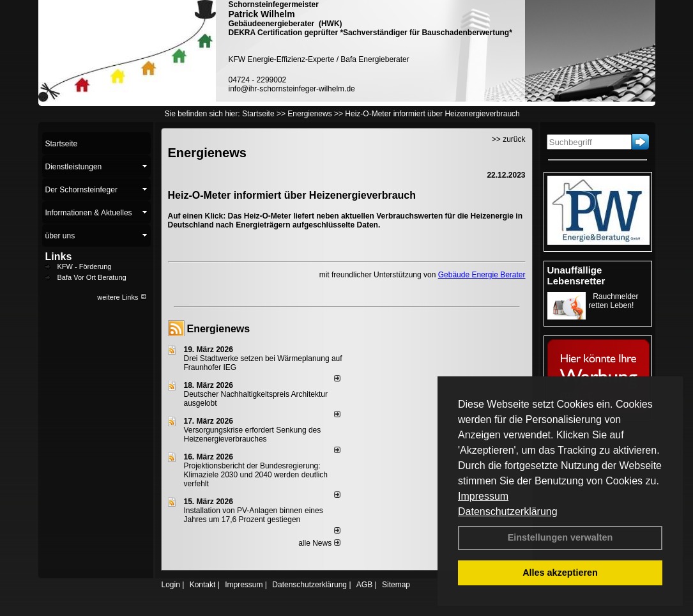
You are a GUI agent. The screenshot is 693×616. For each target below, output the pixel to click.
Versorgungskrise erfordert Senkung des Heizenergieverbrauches (253, 435)
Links (59, 257)
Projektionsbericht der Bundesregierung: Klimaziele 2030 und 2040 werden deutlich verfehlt (256, 475)
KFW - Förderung (85, 266)
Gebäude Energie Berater (482, 275)
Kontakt (203, 585)
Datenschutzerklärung (508, 512)
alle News (319, 543)
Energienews (219, 329)
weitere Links (122, 297)
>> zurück (509, 139)
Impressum (483, 496)
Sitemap (396, 585)
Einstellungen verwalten (560, 537)
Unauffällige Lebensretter (576, 275)
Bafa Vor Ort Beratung (92, 277)
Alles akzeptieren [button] (560, 573)
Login (171, 585)
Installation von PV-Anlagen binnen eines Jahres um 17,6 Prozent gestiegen (254, 515)
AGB (364, 585)
